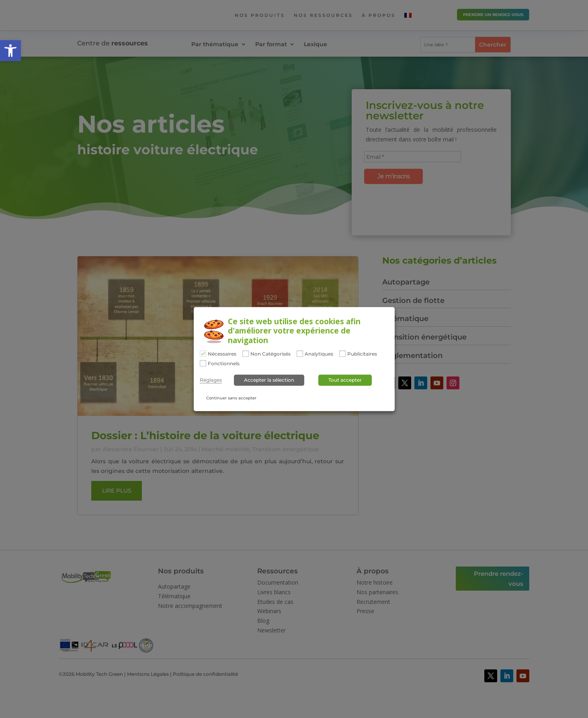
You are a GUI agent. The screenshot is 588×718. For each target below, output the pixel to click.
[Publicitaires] (342, 354)
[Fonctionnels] (203, 363)
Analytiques (319, 354)
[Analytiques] (300, 354)
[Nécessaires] (203, 354)
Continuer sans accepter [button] (231, 398)
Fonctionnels (224, 364)
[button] (10, 51)
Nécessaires (222, 354)
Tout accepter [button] (345, 380)
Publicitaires (362, 354)
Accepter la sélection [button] (269, 380)
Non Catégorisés (270, 354)
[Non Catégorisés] (246, 354)
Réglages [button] (211, 380)
